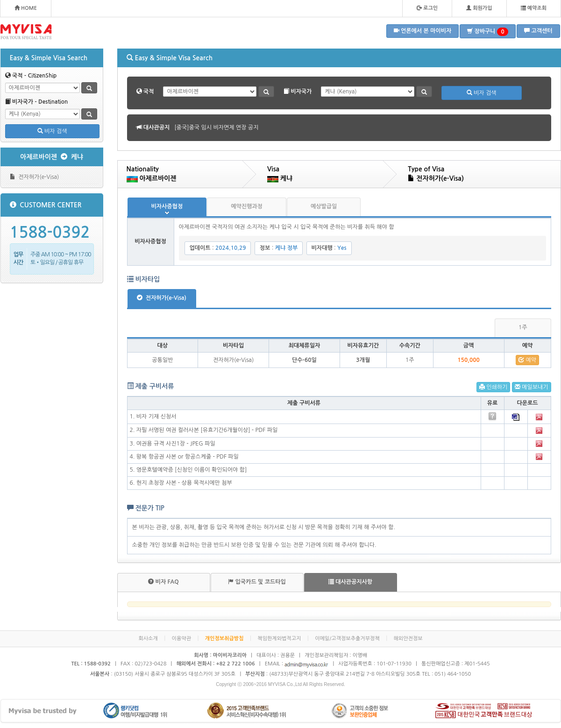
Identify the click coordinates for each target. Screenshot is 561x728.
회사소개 (148, 639)
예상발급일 (324, 206)
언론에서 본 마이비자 (423, 31)
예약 (527, 360)
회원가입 (479, 8)
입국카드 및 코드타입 (257, 582)
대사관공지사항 (350, 582)
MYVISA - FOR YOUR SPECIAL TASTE (26, 32)
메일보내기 (532, 387)
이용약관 (181, 639)
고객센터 (538, 31)
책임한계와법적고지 (279, 639)
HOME (26, 8)
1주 (523, 327)
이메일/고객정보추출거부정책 (347, 639)
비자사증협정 (167, 206)
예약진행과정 (247, 206)
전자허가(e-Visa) (35, 177)
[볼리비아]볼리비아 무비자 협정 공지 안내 (224, 127)
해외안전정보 (408, 639)
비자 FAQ (163, 582)
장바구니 (488, 32)
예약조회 (534, 8)
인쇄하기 (493, 387)
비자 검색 (52, 131)
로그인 (427, 8)
